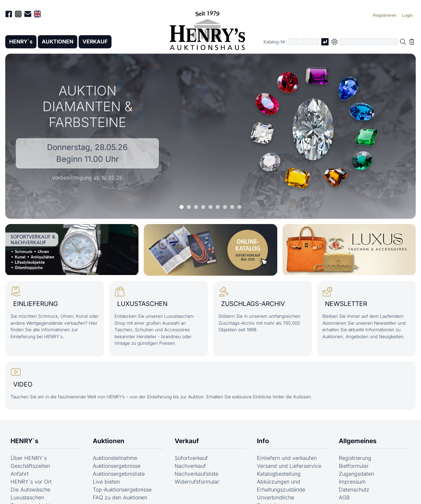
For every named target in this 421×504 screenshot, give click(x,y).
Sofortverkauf (191, 458)
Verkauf (187, 441)
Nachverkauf (190, 466)
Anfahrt (20, 473)
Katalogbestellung (279, 473)
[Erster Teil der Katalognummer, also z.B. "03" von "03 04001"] (293, 42)
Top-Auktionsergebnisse (122, 489)
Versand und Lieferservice (289, 466)
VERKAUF (96, 42)
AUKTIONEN (58, 42)
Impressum (352, 481)
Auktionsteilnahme (115, 458)
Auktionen (109, 441)
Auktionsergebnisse (117, 466)
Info (263, 441)
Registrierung (355, 458)
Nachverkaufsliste (197, 473)
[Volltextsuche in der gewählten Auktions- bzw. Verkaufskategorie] (369, 42)
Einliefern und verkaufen (287, 458)
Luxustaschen (27, 497)
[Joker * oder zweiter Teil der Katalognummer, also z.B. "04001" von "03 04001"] (310, 42)
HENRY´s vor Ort (31, 481)
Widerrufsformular (197, 481)
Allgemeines (358, 441)
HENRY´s (21, 42)
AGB (344, 497)
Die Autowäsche (30, 489)
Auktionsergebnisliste (119, 473)
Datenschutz (354, 489)
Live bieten (106, 481)
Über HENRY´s (29, 458)
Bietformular (354, 466)
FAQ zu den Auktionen (120, 497)
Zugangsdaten (356, 473)
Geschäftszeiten (30, 466)
